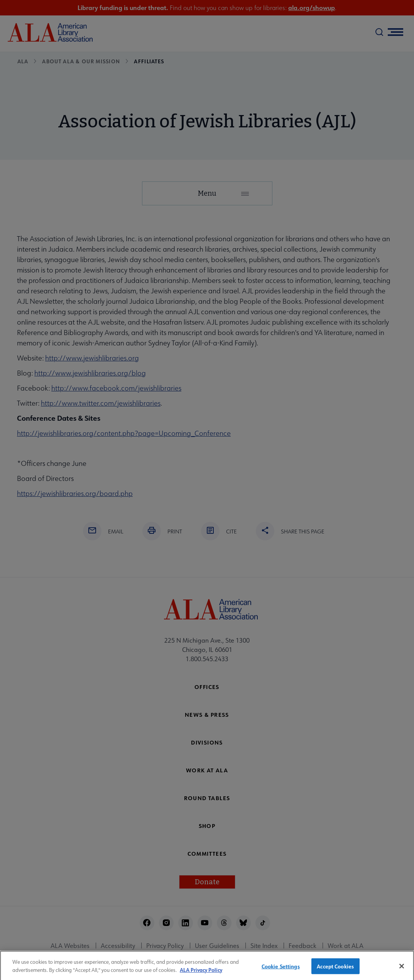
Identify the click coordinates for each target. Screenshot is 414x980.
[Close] (402, 970)
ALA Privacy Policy (201, 973)
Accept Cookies (335, 970)
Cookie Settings (281, 970)
